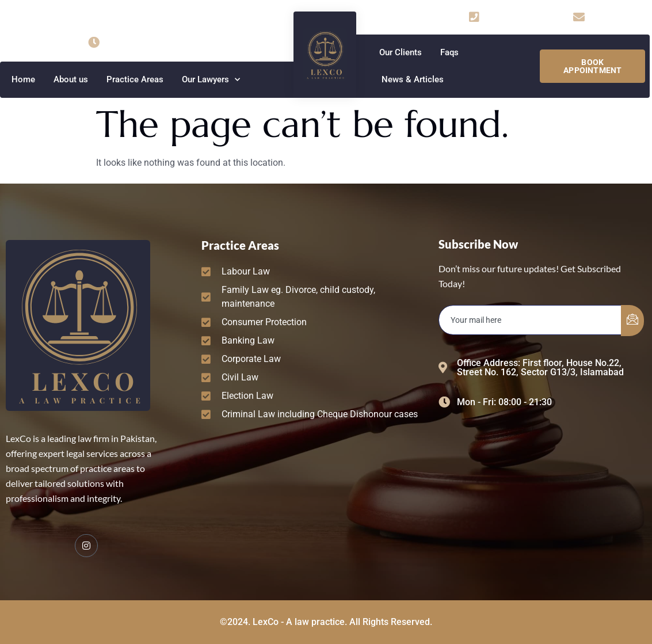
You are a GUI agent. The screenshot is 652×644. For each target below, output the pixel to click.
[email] (530, 320)
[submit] (632, 321)
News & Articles (413, 79)
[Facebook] (86, 546)
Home (23, 79)
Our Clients (401, 52)
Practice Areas (135, 79)
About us (71, 79)
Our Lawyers (211, 80)
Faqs (449, 52)
